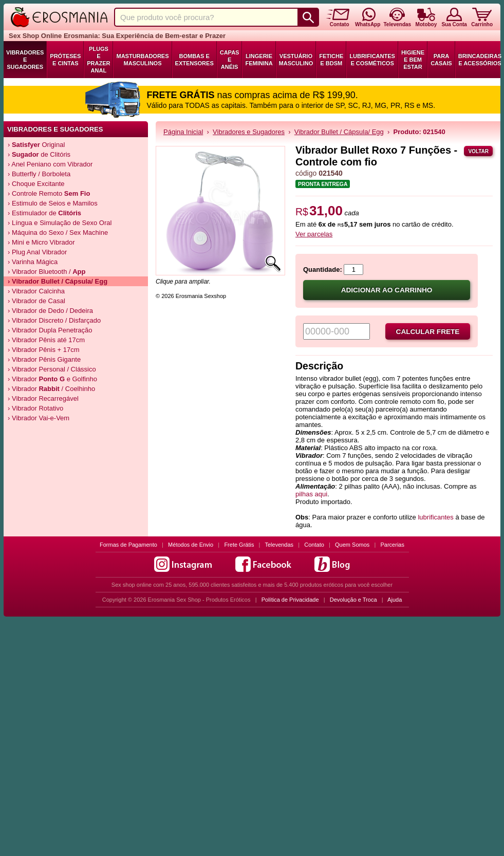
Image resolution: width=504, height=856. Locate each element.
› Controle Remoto (49, 193)
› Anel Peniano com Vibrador (50, 164)
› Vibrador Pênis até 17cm (46, 340)
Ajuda (395, 600)
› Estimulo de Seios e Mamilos (53, 203)
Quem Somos (352, 545)
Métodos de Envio (191, 545)
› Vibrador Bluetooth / (47, 272)
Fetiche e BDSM (331, 60)
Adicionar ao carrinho (387, 290)
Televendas (279, 545)
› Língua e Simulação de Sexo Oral (60, 223)
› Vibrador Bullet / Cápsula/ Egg (58, 281)
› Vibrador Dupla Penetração (50, 330)
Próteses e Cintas (65, 60)
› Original (36, 145)
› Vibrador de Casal (36, 301)
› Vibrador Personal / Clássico (52, 369)
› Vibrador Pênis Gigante (44, 359)
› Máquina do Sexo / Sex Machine (58, 232)
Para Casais (441, 60)
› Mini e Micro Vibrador (41, 242)
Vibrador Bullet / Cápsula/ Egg (339, 132)
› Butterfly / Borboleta (39, 174)
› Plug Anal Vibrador (37, 252)
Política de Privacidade (290, 600)
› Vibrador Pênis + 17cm (44, 350)
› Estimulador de (44, 213)
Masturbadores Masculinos (142, 60)
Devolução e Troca (353, 600)
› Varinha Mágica (33, 262)
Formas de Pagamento (128, 545)
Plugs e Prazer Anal (98, 60)
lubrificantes (435, 517)
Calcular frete (428, 332)
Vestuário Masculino (296, 60)
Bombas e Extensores (194, 60)
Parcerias (393, 545)
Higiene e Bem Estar (413, 60)
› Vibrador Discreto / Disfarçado (54, 320)
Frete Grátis (239, 545)
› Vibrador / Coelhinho (51, 389)
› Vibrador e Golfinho (52, 379)
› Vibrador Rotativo (35, 408)
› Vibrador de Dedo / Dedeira (50, 311)
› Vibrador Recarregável (43, 398)
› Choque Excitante (36, 184)
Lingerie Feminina (259, 60)
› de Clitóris (39, 154)
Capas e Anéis (230, 60)
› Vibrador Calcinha (36, 291)
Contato (314, 545)
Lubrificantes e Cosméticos (372, 60)
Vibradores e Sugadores (25, 60)
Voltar (478, 151)
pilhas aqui (311, 494)
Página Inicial (183, 132)
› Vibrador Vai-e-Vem (39, 418)
